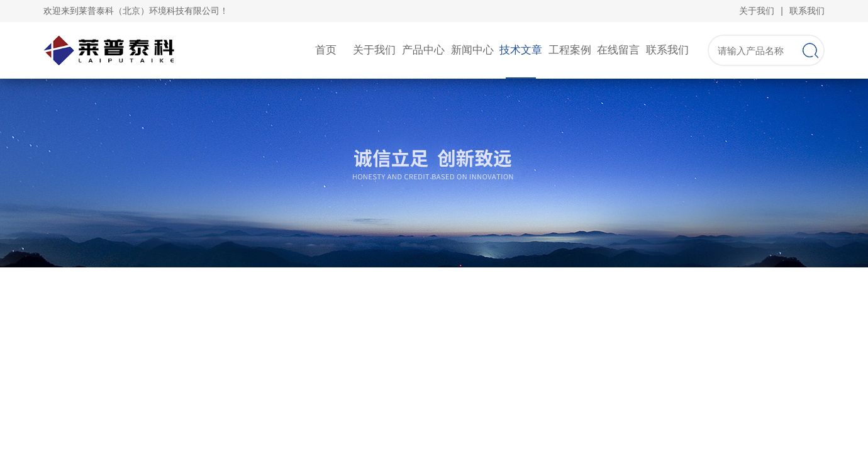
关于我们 (757, 11)
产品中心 (423, 50)
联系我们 (807, 11)
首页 (326, 50)
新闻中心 (472, 50)
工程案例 (570, 50)
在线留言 (618, 50)
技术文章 (521, 50)
